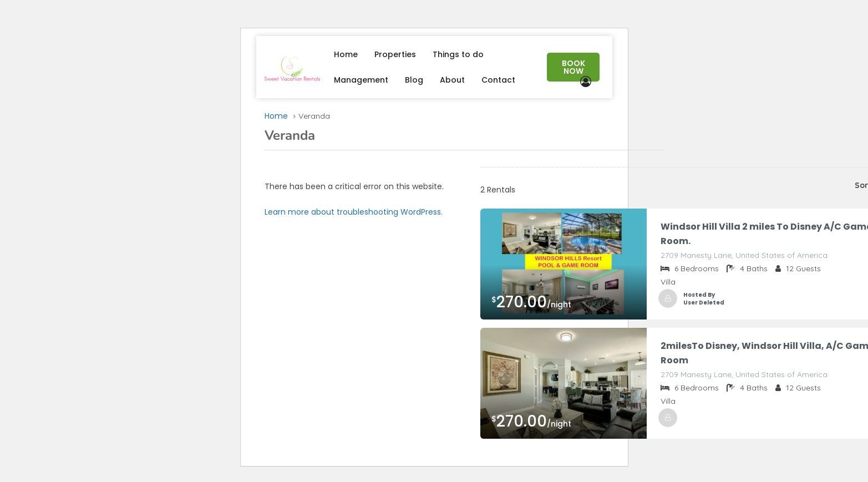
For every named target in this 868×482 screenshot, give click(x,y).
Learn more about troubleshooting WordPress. (354, 212)
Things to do (458, 54)
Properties (395, 54)
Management (361, 80)
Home (346, 54)
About (452, 80)
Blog (414, 80)
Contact (498, 80)
